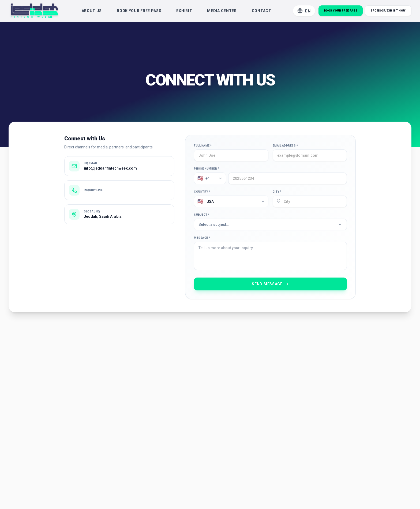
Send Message (270, 284)
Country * (202, 192)
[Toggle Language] (304, 12)
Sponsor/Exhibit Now (388, 12)
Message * (202, 238)
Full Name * (203, 146)
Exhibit (184, 12)
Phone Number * (207, 169)
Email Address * (285, 146)
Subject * (202, 215)
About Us (92, 12)
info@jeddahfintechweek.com (110, 168)
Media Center (222, 12)
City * (277, 192)
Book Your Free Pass (139, 12)
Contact (262, 12)
